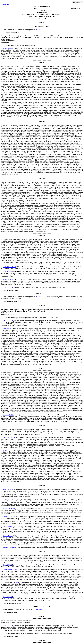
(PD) (18, 267)
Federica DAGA (8, 329)
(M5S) (14, 272)
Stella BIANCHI (8, 536)
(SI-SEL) (17, 48)
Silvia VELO (17, 582)
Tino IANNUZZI (40, 30)
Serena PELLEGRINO (9, 438)
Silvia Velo (18, 298)
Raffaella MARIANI (9, 509)
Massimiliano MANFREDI (11, 570)
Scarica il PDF (5, 4)
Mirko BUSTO (7, 272)
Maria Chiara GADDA (9, 267)
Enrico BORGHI (8, 450)
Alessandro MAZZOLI (9, 547)
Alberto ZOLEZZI (8, 490)
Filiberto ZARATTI (9, 48)
